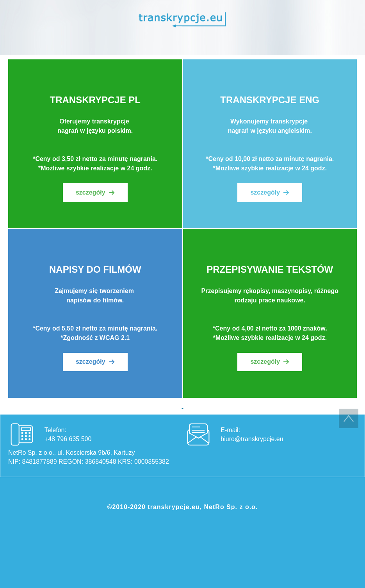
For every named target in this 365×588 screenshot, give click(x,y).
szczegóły (91, 192)
